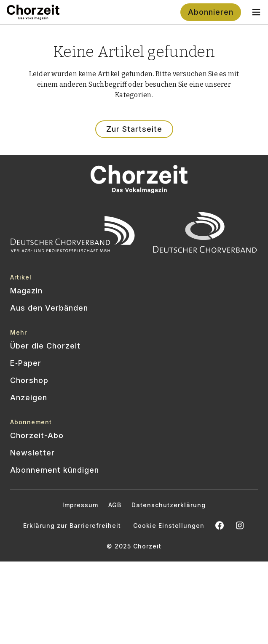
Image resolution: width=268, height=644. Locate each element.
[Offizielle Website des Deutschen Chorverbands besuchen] (205, 234)
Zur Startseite (134, 129)
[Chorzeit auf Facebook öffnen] (220, 525)
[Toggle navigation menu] (256, 12)
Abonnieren (211, 12)
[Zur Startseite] (33, 12)
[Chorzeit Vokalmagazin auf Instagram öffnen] (240, 525)
